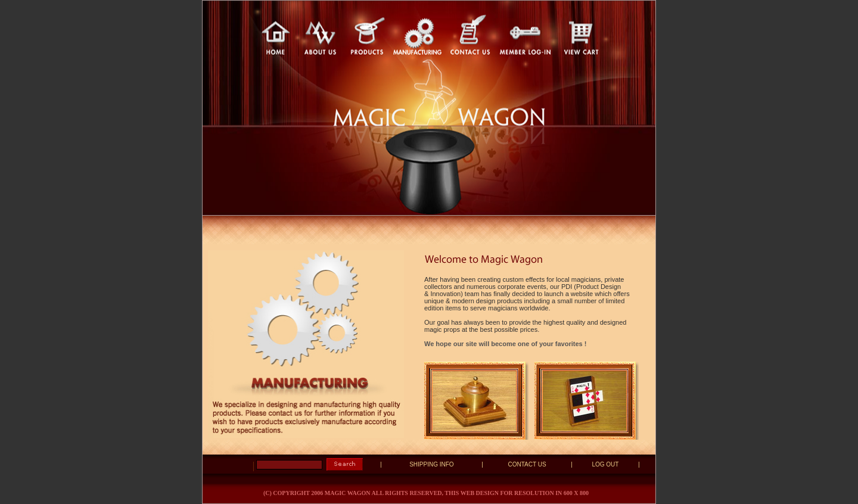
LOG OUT (605, 464)
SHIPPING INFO (431, 464)
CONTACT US (527, 464)
